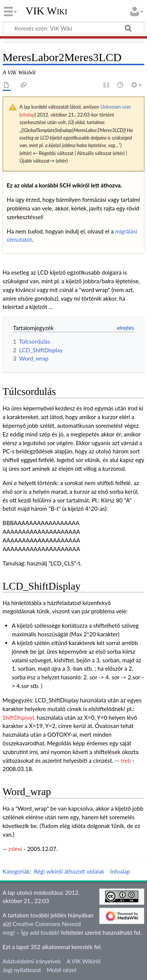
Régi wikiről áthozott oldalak (69, 871)
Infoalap (120, 871)
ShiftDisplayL (19, 717)
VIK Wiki (47, 11)
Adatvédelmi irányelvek (32, 961)
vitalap (28, 115)
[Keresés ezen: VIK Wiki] (73, 28)
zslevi (15, 849)
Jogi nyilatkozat (22, 970)
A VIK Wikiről (83, 961)
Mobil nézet (62, 970)
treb (126, 760)
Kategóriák (16, 871)
